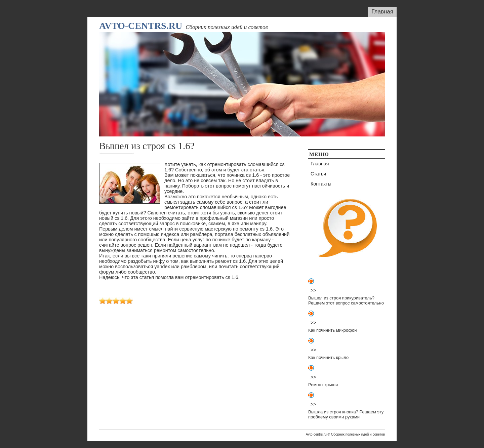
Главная (382, 12)
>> (313, 290)
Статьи (318, 174)
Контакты (321, 184)
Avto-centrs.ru (141, 26)
